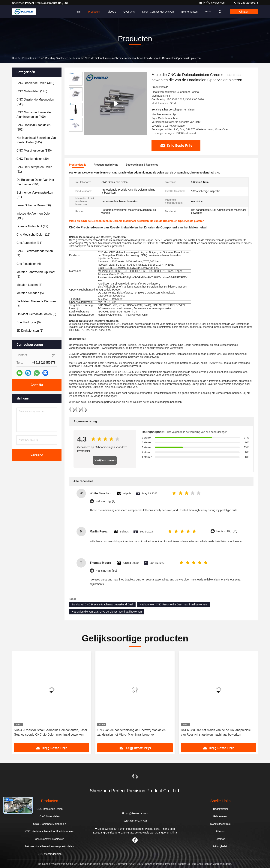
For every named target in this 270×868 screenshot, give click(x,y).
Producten (94, 12)
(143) (32, 91)
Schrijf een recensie (105, 460)
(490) (34, 115)
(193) (34, 216)
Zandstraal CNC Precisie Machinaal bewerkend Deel (102, 604)
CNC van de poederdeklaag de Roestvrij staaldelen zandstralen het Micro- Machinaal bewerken (131, 732)
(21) (35, 195)
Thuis (77, 12)
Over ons (129, 12)
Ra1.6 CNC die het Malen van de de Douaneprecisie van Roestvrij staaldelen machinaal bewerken (216, 732)
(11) (29, 243)
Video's (112, 12)
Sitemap (220, 839)
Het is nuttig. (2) (105, 501)
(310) (35, 83)
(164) (35, 182)
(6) (29, 264)
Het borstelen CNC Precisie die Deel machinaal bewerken (173, 604)
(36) (34, 205)
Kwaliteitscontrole (220, 824)
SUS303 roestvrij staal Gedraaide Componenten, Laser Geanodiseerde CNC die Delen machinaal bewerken (51, 732)
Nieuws (220, 831)
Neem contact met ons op (158, 12)
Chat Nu (37, 385)
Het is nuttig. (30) (106, 571)
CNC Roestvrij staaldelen (54, 58)
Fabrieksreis (220, 816)
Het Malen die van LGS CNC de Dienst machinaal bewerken (107, 612)
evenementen (189, 12)
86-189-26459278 (246, 3)
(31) (34, 169)
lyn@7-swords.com (213, 3)
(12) (32, 226)
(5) (36, 274)
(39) (33, 159)
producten (28, 58)
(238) (35, 102)
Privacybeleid (220, 846)
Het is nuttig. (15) (227, 531)
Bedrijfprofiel (220, 809)
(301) (33, 127)
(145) (36, 140)
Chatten (244, 12)
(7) (35, 253)
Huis (15, 58)
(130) (34, 151)
